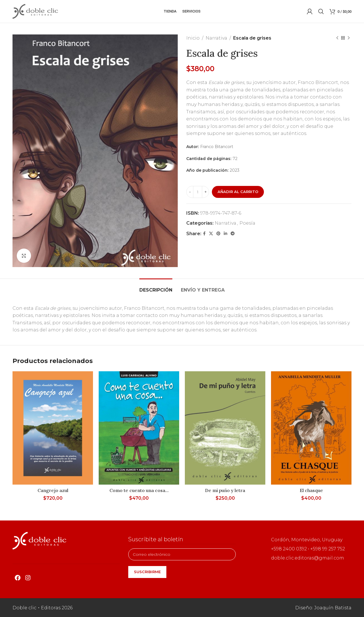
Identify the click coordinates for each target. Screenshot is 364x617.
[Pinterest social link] (218, 234)
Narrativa (216, 38)
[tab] (156, 287)
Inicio (193, 38)
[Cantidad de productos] (198, 192)
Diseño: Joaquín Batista (323, 608)
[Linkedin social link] (226, 234)
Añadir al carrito (238, 192)
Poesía (247, 223)
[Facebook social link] (204, 234)
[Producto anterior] (337, 38)
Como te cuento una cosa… (139, 490)
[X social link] (211, 234)
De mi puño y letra (225, 490)
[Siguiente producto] (349, 38)
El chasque (311, 490)
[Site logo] (35, 11)
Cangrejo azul (53, 490)
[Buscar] (321, 11)
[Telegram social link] (233, 234)
